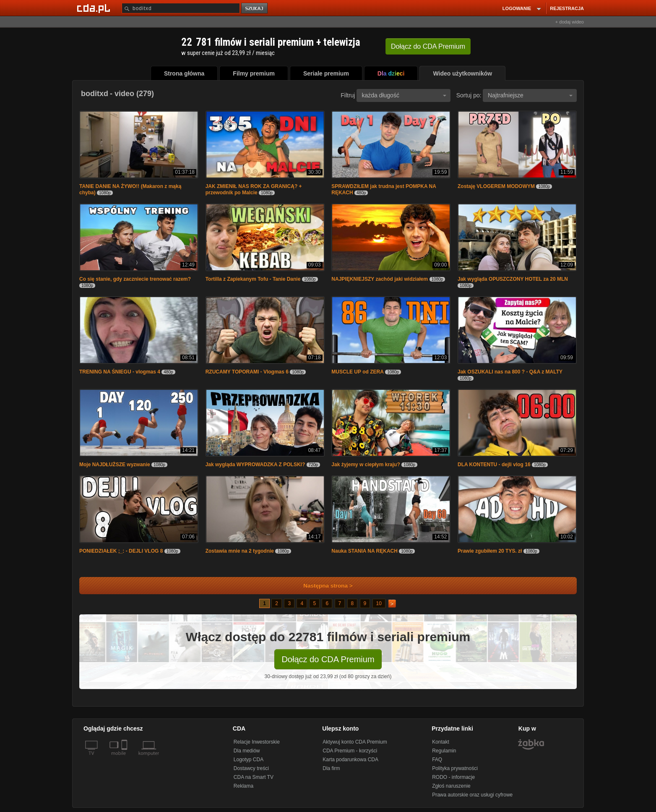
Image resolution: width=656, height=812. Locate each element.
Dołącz (428, 46)
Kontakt (441, 742)
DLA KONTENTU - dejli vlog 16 (494, 465)
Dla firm (331, 768)
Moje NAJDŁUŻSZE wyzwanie (115, 465)
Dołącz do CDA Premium (328, 659)
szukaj (255, 9)
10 (379, 603)
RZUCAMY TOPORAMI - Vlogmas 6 (247, 372)
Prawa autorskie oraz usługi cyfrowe (472, 795)
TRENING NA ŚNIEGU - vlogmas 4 (120, 372)
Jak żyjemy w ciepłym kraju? (366, 465)
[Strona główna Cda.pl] (95, 8)
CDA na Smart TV (254, 777)
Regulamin (444, 751)
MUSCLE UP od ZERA (357, 372)
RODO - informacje (453, 777)
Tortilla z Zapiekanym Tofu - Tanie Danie (253, 279)
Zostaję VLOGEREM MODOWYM (496, 186)
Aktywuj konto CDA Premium (355, 742)
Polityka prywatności (455, 768)
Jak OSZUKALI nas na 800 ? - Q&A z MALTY (510, 372)
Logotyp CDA (249, 760)
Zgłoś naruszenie (451, 786)
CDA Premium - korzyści (350, 751)
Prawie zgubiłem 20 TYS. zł (490, 551)
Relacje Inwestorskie (257, 742)
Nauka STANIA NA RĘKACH (364, 551)
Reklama (243, 786)
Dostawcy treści (251, 768)
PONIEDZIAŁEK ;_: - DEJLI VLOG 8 (121, 551)
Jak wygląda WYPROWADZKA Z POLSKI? (255, 465)
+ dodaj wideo (570, 22)
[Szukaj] (181, 8)
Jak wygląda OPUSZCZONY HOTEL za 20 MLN (513, 279)
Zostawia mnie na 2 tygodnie (240, 551)
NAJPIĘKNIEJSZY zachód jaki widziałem (380, 279)
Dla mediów (247, 751)
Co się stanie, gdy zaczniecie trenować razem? (135, 279)
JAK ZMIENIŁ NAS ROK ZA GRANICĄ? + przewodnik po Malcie (254, 189)
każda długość (404, 95)
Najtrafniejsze (530, 95)
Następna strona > (322, 586)
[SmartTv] (125, 758)
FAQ (437, 760)
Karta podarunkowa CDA (350, 760)
